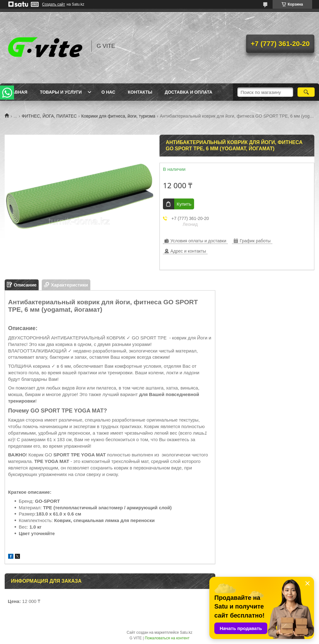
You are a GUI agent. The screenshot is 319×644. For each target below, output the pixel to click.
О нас (108, 92)
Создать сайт (54, 4)
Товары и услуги (61, 92)
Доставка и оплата (189, 92)
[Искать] (306, 92)
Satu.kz (186, 632)
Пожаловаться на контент (167, 638)
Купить (184, 204)
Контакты (140, 92)
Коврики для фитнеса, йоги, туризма (118, 116)
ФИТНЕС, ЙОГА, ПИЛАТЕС (49, 116)
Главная (17, 92)
